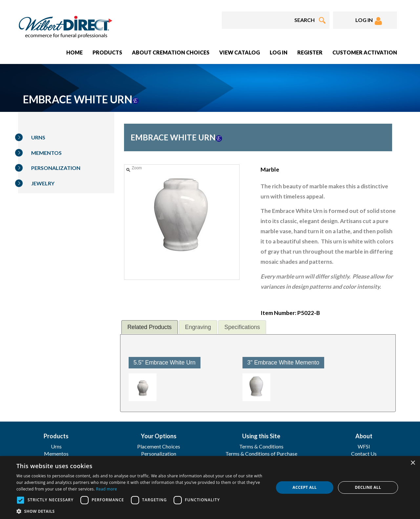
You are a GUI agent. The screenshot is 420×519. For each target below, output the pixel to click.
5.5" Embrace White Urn (165, 363)
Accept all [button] (305, 487)
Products (107, 52)
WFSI (364, 446)
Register (310, 52)
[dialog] (210, 488)
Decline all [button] (368, 487)
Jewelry (43, 183)
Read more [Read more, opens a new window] (106, 489)
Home (74, 52)
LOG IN (369, 21)
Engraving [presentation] (198, 327)
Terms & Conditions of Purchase (261, 454)
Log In (279, 52)
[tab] (150, 327)
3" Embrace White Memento (283, 363)
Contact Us (364, 454)
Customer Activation (365, 52)
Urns (38, 137)
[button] (141, 511)
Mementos (46, 153)
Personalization (56, 168)
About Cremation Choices (171, 52)
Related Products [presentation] (149, 327)
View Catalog (240, 52)
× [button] (413, 463)
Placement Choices (159, 446)
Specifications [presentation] (242, 327)
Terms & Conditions (261, 446)
